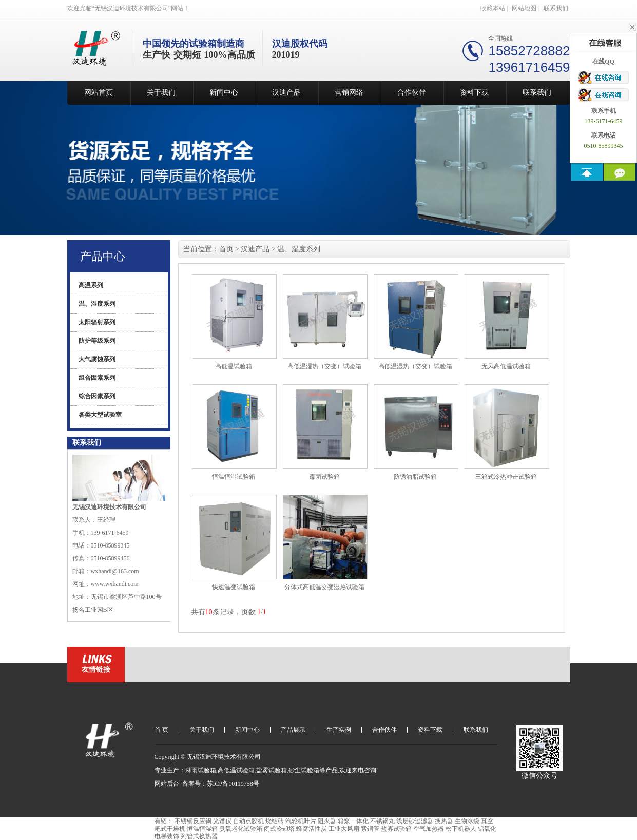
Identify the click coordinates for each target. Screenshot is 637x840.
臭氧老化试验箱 (241, 829)
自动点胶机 (248, 821)
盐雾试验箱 (272, 770)
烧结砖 (275, 821)
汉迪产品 (286, 93)
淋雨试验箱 (201, 770)
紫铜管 (370, 829)
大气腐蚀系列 (97, 359)
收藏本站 (493, 8)
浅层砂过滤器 (415, 821)
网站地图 (524, 8)
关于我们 (161, 93)
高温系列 (91, 285)
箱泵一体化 (353, 821)
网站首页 (99, 93)
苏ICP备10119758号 (233, 784)
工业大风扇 (344, 829)
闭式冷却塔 (279, 829)
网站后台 (167, 784)
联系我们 (556, 8)
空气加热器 (429, 829)
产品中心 (103, 256)
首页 (226, 249)
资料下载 (474, 93)
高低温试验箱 (236, 770)
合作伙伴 (412, 93)
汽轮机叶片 (301, 821)
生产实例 (339, 730)
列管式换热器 (199, 836)
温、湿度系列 (97, 304)
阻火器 (327, 821)
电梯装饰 (167, 836)
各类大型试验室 (100, 415)
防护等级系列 (97, 341)
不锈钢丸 (382, 821)
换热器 (444, 821)
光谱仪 (222, 821)
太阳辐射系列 (97, 322)
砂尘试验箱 (304, 770)
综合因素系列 (97, 396)
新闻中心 (224, 93)
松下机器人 (461, 829)
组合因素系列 (97, 378)
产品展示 (293, 730)
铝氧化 (487, 829)
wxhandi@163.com (115, 571)
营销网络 (349, 93)
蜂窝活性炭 (312, 829)
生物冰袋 (467, 821)
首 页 (161, 730)
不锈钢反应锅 (193, 821)
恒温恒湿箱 (202, 829)
